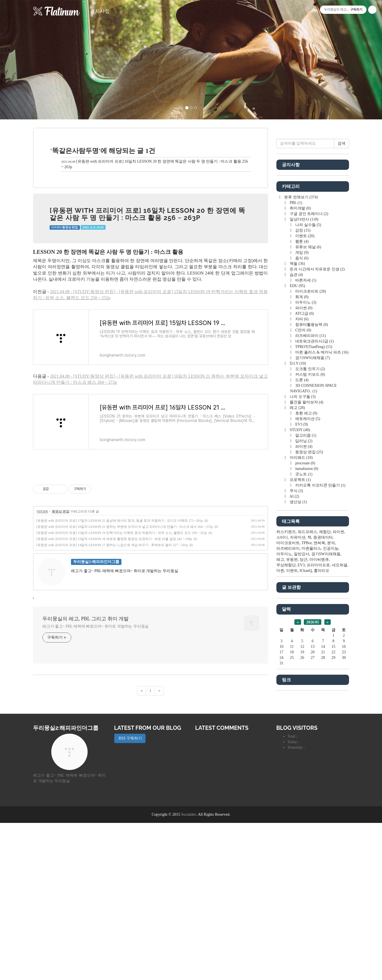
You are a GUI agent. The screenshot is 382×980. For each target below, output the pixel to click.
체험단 (325, 698)
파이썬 (303, 474)
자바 (301, 485)
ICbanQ (306, 737)
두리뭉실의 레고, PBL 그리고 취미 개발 (86, 696)
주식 (296, 657)
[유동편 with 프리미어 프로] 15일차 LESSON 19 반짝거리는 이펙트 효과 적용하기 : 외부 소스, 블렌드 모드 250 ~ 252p (122, 610)
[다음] (159, 768)
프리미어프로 (318, 731)
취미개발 (300, 374)
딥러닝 (303, 607)
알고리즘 (305, 602)
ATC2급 (304, 480)
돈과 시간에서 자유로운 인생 (317, 435)
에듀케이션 (307, 585)
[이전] (142, 768)
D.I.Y (297, 530)
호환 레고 (306, 579)
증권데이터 (323, 704)
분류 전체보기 (301, 363)
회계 (301, 463)
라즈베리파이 (310, 502)
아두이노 (305, 469)
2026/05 (313, 788)
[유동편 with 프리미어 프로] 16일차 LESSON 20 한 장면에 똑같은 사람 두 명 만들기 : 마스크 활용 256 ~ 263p (147, 214)
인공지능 (331, 715)
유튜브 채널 (308, 413)
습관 (296, 441)
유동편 (292, 726)
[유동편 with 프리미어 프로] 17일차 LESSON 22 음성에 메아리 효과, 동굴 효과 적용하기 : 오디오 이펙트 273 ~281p (120, 598)
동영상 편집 (61, 589)
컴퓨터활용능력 (311, 491)
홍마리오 (322, 737)
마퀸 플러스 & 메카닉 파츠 (321, 519)
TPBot (307, 709)
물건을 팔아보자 (306, 568)
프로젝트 (300, 646)
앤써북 (319, 709)
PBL (296, 369)
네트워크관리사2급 (314, 507)
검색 (342, 310)
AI (294, 663)
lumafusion (306, 635)
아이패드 (301, 624)
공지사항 (100, 11)
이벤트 (304, 402)
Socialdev (189, 972)
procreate (305, 629)
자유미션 (298, 704)
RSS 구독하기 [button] (130, 895)
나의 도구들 (302, 563)
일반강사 (302, 720)
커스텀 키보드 (310, 541)
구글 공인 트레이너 (309, 380)
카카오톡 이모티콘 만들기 (320, 652)
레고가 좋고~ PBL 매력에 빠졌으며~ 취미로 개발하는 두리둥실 (95, 704)
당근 (304, 726)
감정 (302, 397)
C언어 (303, 496)
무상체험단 (286, 731)
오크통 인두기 (310, 535)
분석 (331, 709)
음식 (301, 424)
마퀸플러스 (311, 715)
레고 (297, 574)
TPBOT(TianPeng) (313, 513)
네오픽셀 (340, 731)
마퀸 (280, 737)
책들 (297, 430)
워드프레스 (307, 698)
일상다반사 (304, 386)
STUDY (43, 589)
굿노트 (303, 640)
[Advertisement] (151, 508)
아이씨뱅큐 (319, 726)
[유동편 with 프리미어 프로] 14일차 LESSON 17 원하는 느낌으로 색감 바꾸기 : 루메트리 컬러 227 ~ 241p (112, 623)
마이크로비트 (310, 458)
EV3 (301, 591)
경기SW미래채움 (312, 524)
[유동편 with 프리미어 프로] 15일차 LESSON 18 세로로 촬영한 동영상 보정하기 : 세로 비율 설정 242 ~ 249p (114, 616)
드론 (301, 546)
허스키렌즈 (286, 698)
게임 (301, 419)
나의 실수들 (308, 391)
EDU (297, 452)
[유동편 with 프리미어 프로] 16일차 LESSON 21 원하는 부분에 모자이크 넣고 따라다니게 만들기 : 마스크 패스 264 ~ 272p (125, 604)
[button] (29, 60)
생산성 (298, 668)
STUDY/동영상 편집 (65, 227)
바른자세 (305, 446)
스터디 (282, 704)
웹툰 (301, 408)
